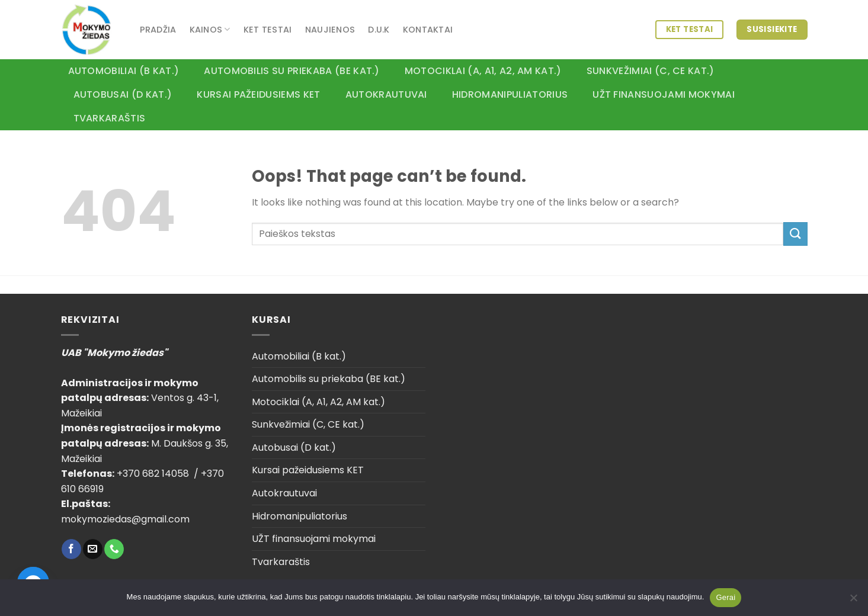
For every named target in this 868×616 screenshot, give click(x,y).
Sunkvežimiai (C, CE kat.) (651, 71)
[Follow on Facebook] (71, 549)
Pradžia (158, 30)
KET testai (268, 30)
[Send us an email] (93, 549)
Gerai (726, 597)
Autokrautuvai (386, 94)
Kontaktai (428, 30)
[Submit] (795, 234)
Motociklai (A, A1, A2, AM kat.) (483, 71)
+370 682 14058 (154, 474)
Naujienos (330, 30)
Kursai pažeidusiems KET (258, 94)
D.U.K (379, 30)
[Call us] (114, 549)
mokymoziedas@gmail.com (125, 519)
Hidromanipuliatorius (510, 94)
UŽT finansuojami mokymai (664, 94)
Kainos (210, 30)
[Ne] (853, 601)
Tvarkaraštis (110, 118)
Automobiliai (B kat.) (124, 71)
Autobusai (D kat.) (123, 94)
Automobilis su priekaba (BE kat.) (292, 71)
